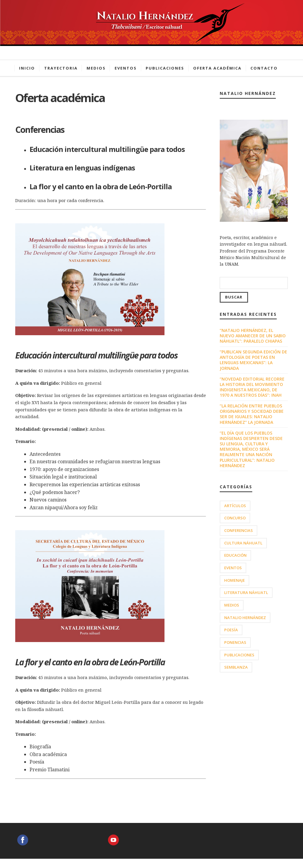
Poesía (231, 630)
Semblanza (236, 667)
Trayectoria (61, 68)
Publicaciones (165, 68)
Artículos (235, 506)
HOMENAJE (234, 580)
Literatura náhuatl (246, 592)
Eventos (126, 68)
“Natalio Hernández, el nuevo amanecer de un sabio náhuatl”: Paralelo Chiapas (253, 336)
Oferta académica (217, 68)
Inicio (27, 68)
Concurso (235, 518)
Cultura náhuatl (243, 543)
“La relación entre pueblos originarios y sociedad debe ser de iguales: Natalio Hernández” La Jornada (252, 414)
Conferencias (239, 530)
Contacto (264, 68)
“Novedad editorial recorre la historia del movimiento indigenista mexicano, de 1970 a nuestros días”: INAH (252, 387)
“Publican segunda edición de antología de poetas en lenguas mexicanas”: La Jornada (253, 360)
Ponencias (235, 642)
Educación (235, 555)
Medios (96, 68)
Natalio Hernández (245, 618)
